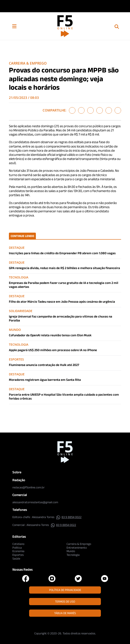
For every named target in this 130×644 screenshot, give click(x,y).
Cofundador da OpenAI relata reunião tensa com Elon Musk (50, 335)
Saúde (16, 558)
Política (17, 548)
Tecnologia (73, 555)
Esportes (18, 555)
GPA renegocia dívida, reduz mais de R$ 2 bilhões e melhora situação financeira (64, 268)
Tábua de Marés (65, 613)
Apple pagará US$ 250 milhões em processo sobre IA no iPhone (53, 350)
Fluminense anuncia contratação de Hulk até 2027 (44, 365)
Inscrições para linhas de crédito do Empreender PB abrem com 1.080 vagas (62, 253)
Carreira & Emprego (28, 63)
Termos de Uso (65, 601)
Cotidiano (18, 544)
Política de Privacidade (65, 590)
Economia (18, 551)
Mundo (71, 551)
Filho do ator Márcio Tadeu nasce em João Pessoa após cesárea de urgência (62, 301)
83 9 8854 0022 (69, 517)
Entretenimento (77, 548)
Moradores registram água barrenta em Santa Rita (45, 380)
